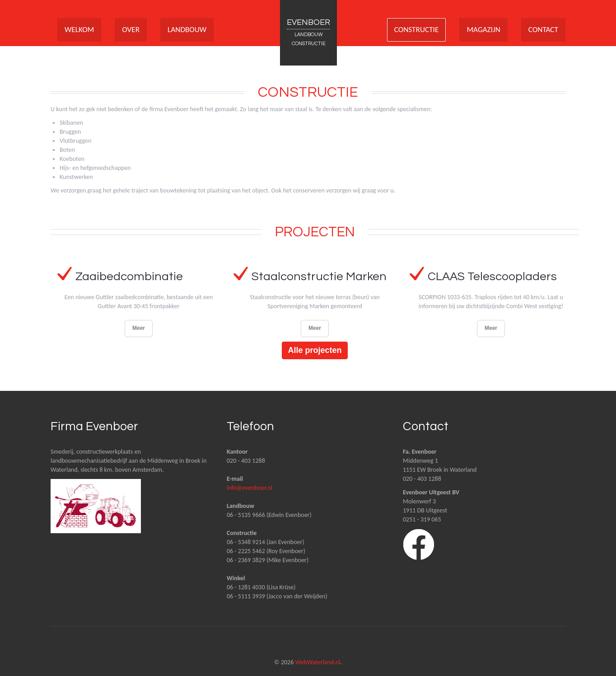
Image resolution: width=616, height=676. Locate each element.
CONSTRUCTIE (413, 30)
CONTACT (543, 30)
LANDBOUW (190, 30)
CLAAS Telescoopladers (494, 277)
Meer (139, 328)
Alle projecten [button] (315, 350)
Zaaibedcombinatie (129, 277)
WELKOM (80, 30)
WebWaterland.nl (317, 662)
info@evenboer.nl (250, 488)
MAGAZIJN (481, 30)
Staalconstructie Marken (320, 277)
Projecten (315, 232)
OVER (132, 30)
